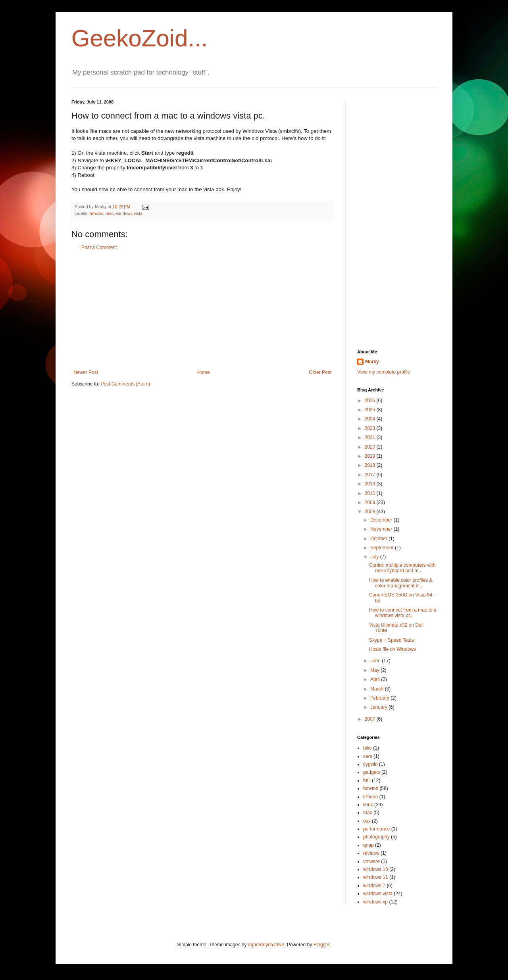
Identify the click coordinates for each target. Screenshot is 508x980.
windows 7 (374, 886)
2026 (371, 401)
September (383, 548)
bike (368, 748)
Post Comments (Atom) (125, 384)
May (375, 670)
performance (376, 829)
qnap (368, 845)
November (382, 529)
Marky (372, 362)
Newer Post (86, 372)
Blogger (322, 945)
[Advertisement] (202, 310)
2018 (371, 465)
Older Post (320, 372)
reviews (371, 853)
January (379, 707)
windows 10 (376, 869)
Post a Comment (99, 247)
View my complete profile (384, 372)
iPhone (370, 797)
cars (368, 756)
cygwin (370, 764)
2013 (371, 484)
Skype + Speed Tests (392, 640)
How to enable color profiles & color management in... (401, 583)
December (382, 520)
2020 (371, 447)
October (379, 539)
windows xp (375, 902)
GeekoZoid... (140, 38)
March (378, 689)
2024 (371, 419)
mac (110, 213)
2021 (371, 437)
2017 (371, 475)
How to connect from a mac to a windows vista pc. (403, 613)
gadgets (372, 772)
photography (376, 837)
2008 (371, 512)
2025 (371, 410)
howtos (96, 213)
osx (367, 821)
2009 (371, 502)
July (375, 557)
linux (368, 805)
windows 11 (376, 877)
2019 (371, 456)
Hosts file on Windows (393, 649)
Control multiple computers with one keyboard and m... (402, 568)
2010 (371, 493)
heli (367, 781)
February (380, 698)
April (376, 679)
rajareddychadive (266, 945)
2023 (371, 428)
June (376, 661)
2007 (371, 719)
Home (204, 372)
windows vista (129, 213)
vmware (371, 861)
